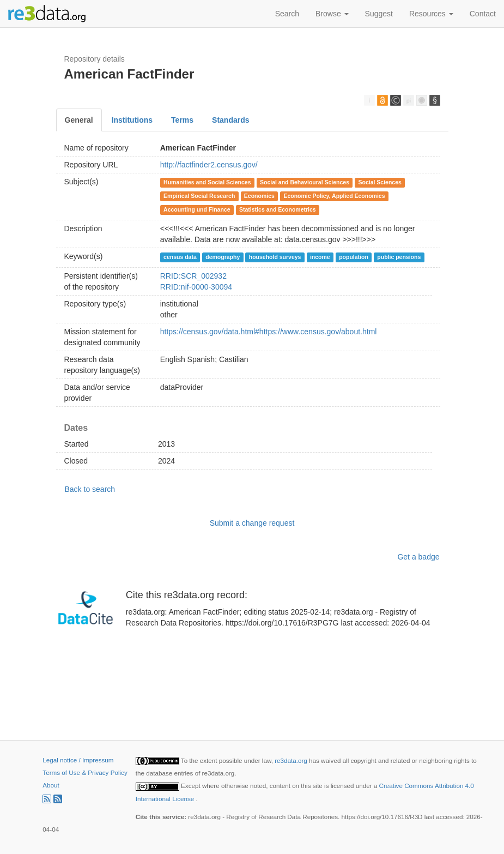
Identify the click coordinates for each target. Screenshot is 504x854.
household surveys (275, 257)
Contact (483, 14)
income (320, 257)
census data (180, 257)
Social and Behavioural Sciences (305, 182)
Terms (182, 120)
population (354, 257)
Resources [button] (431, 14)
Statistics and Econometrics (278, 209)
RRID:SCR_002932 (193, 276)
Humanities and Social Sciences (207, 182)
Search (287, 14)
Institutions (132, 120)
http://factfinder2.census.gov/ (209, 165)
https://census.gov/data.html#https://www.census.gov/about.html (269, 332)
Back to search (90, 489)
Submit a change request (252, 523)
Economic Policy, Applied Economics (334, 196)
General (79, 120)
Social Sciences (380, 182)
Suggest (379, 14)
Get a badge (418, 557)
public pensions (399, 257)
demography (223, 257)
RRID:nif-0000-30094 (196, 287)
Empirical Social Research (199, 196)
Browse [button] (332, 14)
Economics (259, 196)
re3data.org (292, 760)
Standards (230, 120)
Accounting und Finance (197, 209)
